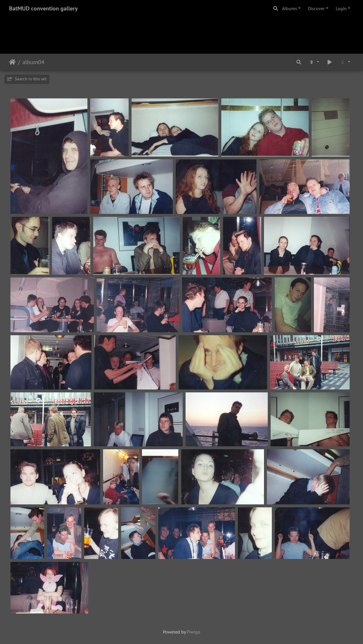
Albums (290, 8)
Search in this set (27, 79)
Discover (316, 8)
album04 (33, 62)
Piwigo (194, 632)
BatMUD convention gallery (43, 8)
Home (12, 62)
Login (341, 8)
